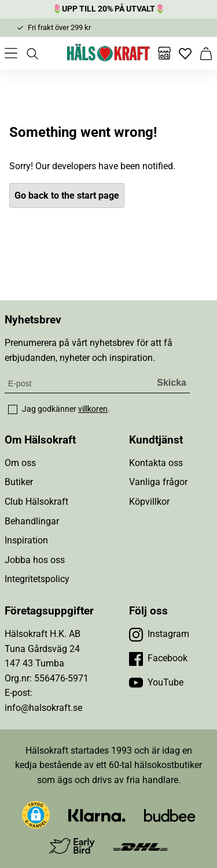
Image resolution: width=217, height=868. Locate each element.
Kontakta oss (156, 463)
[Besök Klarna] (97, 815)
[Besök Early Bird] (72, 846)
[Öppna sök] (32, 53)
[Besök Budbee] (170, 815)
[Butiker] (164, 53)
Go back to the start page (67, 195)
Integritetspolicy (37, 579)
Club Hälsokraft (36, 502)
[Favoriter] (185, 53)
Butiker (19, 482)
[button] (36, 815)
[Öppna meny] (11, 53)
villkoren (93, 409)
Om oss (20, 463)
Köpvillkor (149, 502)
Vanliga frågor (158, 482)
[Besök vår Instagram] (159, 634)
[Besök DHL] (140, 846)
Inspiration (26, 540)
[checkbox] (13, 409)
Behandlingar (32, 521)
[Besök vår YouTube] (156, 683)
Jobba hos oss (35, 560)
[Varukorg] (206, 53)
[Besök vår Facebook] (158, 658)
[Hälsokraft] (109, 53)
